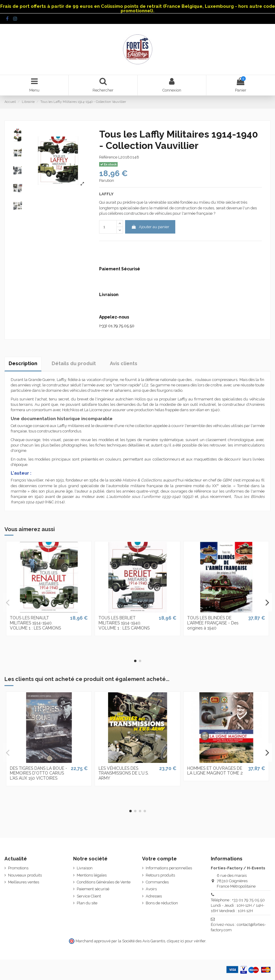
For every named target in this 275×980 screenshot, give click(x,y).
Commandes (157, 882)
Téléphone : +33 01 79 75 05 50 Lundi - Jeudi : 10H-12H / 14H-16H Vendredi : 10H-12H (238, 905)
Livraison (85, 868)
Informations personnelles (169, 868)
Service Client (89, 896)
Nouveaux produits (25, 875)
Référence (108, 157)
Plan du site (87, 903)
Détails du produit (74, 364)
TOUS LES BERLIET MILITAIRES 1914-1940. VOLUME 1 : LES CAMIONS (124, 623)
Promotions (18, 868)
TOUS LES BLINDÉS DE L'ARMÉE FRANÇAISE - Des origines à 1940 (213, 623)
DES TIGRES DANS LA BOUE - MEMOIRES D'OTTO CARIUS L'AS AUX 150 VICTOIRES (39, 773)
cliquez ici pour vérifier (186, 941)
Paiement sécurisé (93, 889)
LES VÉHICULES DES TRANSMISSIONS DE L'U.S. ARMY (124, 773)
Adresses (154, 896)
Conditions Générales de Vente (104, 882)
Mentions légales (92, 875)
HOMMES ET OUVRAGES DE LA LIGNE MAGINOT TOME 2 (215, 771)
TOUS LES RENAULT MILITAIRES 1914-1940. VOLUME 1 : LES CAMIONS (35, 623)
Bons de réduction (162, 903)
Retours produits (160, 875)
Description (23, 364)
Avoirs (151, 889)
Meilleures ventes (24, 882)
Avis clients (124, 364)
